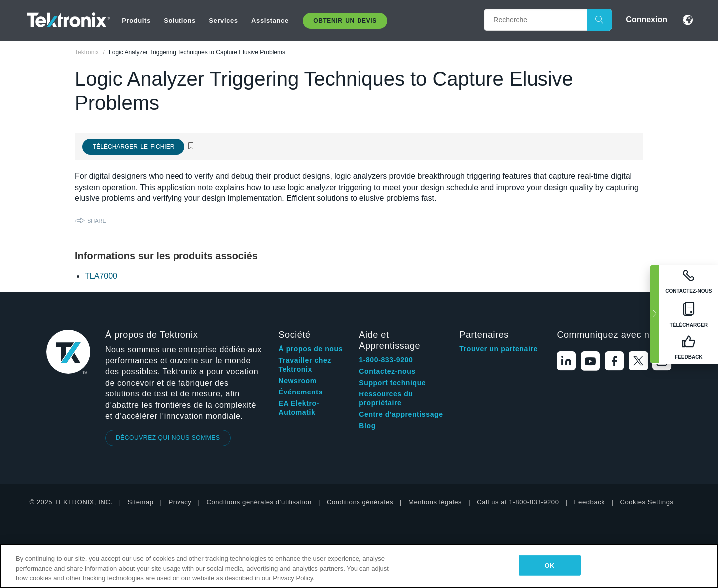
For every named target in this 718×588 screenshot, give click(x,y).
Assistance (270, 21)
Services (223, 21)
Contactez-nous (387, 371)
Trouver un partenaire (498, 349)
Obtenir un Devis (345, 21)
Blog (367, 426)
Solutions (180, 21)
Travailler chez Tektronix (305, 365)
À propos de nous (310, 349)
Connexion (646, 20)
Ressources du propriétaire (386, 398)
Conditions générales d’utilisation (259, 502)
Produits (136, 21)
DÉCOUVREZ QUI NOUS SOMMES (168, 438)
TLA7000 (101, 276)
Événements (300, 392)
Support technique (392, 383)
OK (549, 565)
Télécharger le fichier (133, 147)
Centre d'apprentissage (401, 414)
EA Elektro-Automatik (299, 408)
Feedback (590, 502)
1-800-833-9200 (386, 360)
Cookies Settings (646, 502)
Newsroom (297, 381)
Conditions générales (360, 502)
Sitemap (141, 502)
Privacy (180, 502)
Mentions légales (435, 502)
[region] (359, 566)
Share (97, 221)
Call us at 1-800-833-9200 (518, 502)
